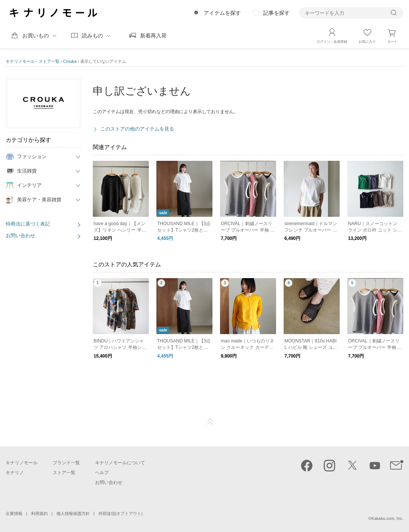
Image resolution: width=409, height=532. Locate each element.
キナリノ (15, 473)
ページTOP (210, 422)
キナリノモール (20, 61)
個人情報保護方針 (73, 513)
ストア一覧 (49, 61)
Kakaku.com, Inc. (387, 518)
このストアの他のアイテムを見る (137, 129)
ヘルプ (102, 473)
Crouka (70, 61)
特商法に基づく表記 (28, 224)
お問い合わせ (20, 236)
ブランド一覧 (66, 463)
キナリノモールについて (120, 463)
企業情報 (14, 513)
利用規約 (39, 513)
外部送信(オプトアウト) (121, 513)
